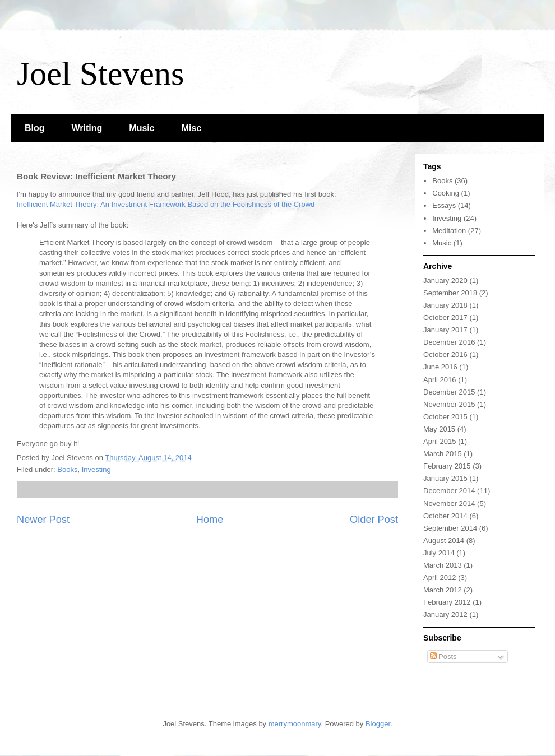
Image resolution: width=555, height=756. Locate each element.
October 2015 (445, 417)
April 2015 (440, 441)
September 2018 (450, 293)
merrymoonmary (295, 724)
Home (210, 520)
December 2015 (449, 392)
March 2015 (443, 454)
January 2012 (445, 614)
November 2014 (449, 504)
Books (67, 469)
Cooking (446, 193)
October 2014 (445, 516)
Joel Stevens (100, 73)
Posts (443, 657)
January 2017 (445, 330)
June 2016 (440, 367)
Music (142, 128)
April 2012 (440, 578)
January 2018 (445, 305)
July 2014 (439, 553)
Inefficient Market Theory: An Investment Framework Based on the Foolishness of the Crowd (166, 204)
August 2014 (444, 541)
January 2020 (445, 280)
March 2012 (443, 590)
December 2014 (449, 491)
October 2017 (445, 317)
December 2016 (449, 342)
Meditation (449, 231)
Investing (96, 469)
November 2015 (449, 404)
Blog (35, 128)
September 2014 (450, 528)
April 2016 (440, 380)
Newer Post (43, 520)
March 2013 (443, 565)
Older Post (374, 520)
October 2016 (445, 354)
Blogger (378, 724)
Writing (87, 128)
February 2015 (447, 466)
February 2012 (447, 602)
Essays (444, 205)
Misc (192, 128)
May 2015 (439, 429)
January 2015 (445, 478)
